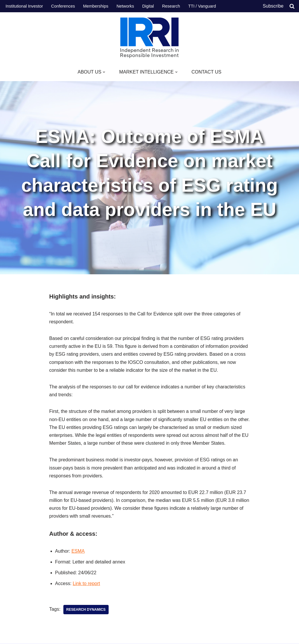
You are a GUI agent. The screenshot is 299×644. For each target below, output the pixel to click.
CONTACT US (207, 72)
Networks (125, 6)
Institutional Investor (24, 6)
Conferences (63, 6)
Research (171, 6)
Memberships (96, 6)
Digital (148, 6)
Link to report (86, 583)
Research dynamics (86, 610)
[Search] (292, 6)
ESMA (78, 551)
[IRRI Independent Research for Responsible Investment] (149, 38)
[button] (104, 72)
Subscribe (273, 6)
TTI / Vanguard (202, 6)
